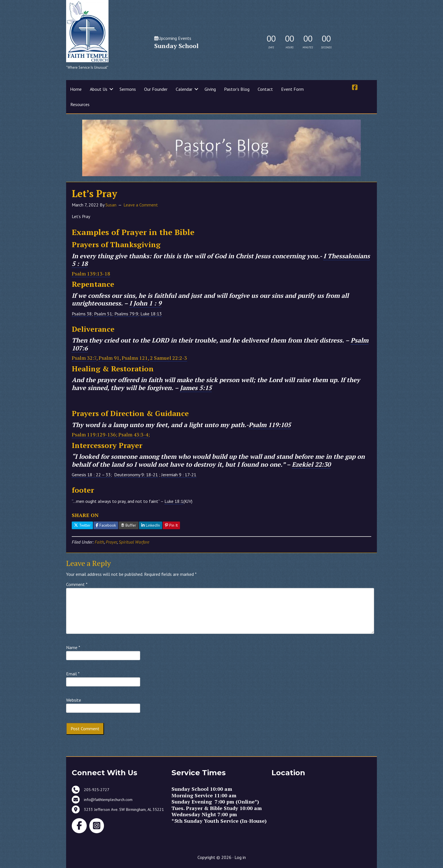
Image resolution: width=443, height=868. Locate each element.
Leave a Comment (141, 205)
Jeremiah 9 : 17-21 (179, 475)
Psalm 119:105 (270, 425)
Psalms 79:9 (126, 314)
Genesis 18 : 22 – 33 (91, 475)
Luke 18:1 (174, 501)
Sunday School (176, 46)
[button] (111, 89)
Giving (210, 89)
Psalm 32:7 (84, 358)
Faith (99, 542)
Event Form (292, 89)
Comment (77, 584)
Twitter (82, 525)
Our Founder (156, 89)
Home (76, 89)
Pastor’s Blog (237, 89)
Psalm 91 (109, 358)
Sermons (128, 89)
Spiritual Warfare (134, 542)
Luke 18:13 (151, 314)
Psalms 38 (82, 314)
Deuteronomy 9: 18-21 (136, 475)
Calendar (184, 89)
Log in (240, 857)
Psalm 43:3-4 (133, 434)
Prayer (111, 542)
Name (73, 647)
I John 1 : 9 (145, 303)
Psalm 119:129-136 (94, 434)
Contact (265, 89)
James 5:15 (196, 388)
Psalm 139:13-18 (91, 273)
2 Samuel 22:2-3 (169, 358)
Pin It (171, 525)
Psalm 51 (103, 314)
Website (74, 700)
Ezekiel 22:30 (311, 464)
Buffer (129, 525)
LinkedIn (151, 525)
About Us (99, 89)
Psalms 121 (135, 358)
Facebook (106, 525)
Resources (80, 104)
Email (73, 674)
